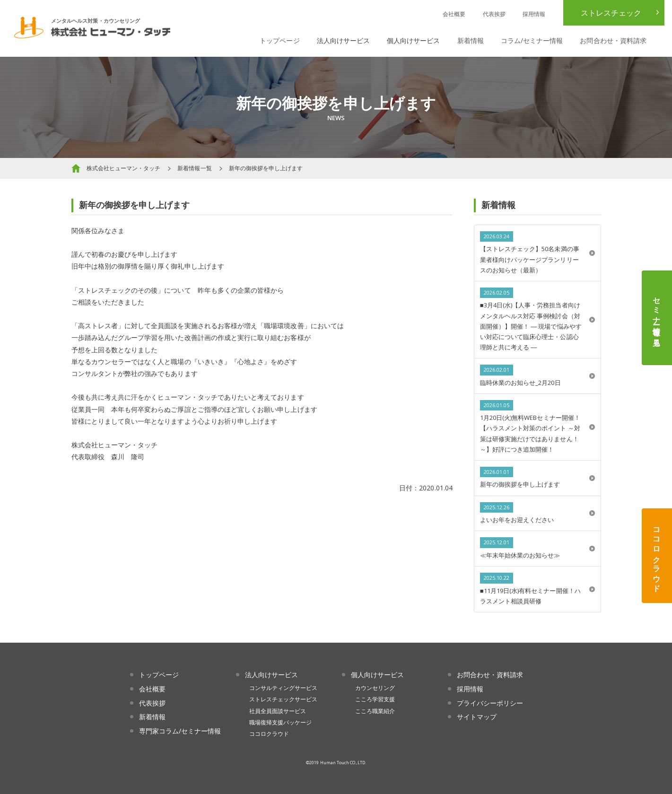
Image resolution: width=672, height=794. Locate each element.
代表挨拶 (494, 14)
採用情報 (534, 14)
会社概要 (454, 14)
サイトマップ (477, 717)
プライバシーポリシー (490, 703)
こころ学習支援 (375, 699)
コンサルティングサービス (284, 688)
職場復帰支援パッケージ (281, 722)
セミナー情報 (657, 318)
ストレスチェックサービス (284, 699)
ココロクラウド (657, 556)
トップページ (279, 40)
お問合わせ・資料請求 (613, 40)
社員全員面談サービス (278, 711)
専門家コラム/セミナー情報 (180, 731)
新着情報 (471, 40)
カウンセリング (375, 688)
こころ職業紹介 (375, 711)
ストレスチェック (611, 13)
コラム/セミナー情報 (532, 40)
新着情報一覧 (194, 168)
